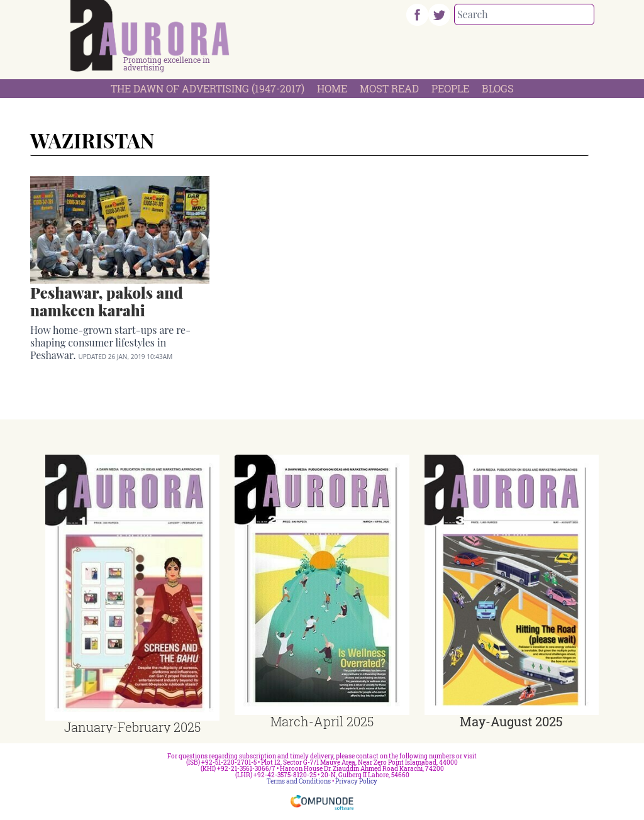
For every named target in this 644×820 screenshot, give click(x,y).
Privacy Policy (356, 781)
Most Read (389, 88)
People (450, 88)
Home (332, 88)
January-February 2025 (132, 727)
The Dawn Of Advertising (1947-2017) (208, 88)
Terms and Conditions (299, 781)
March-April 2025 (322, 721)
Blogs (498, 88)
